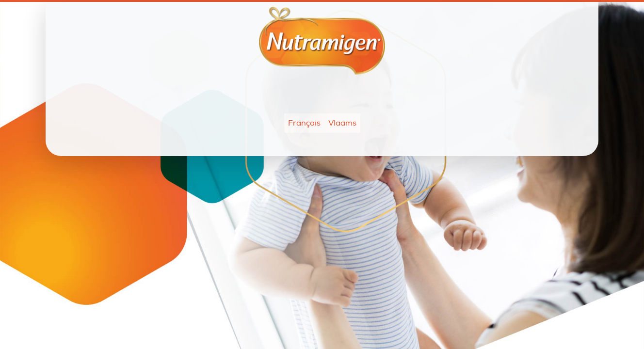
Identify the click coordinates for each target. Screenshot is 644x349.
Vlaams (342, 123)
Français (304, 123)
